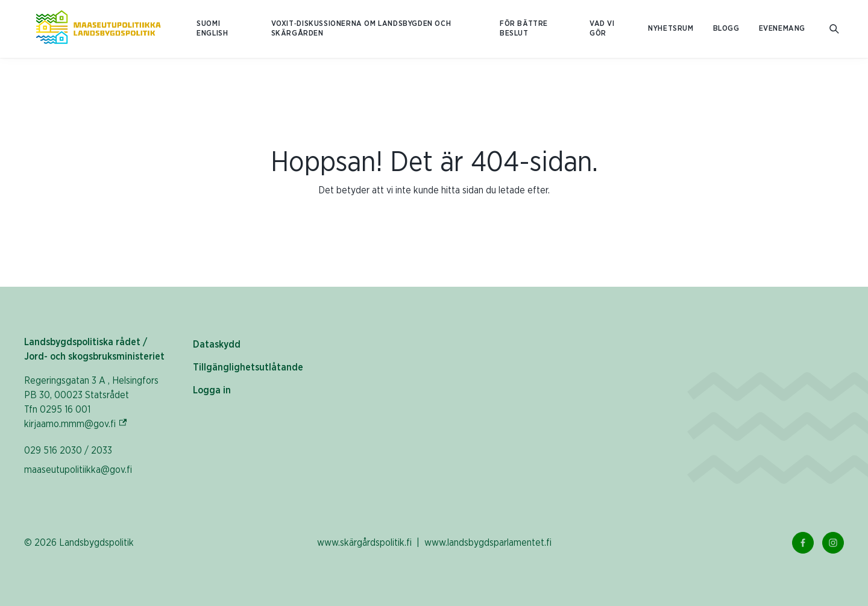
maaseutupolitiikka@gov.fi (78, 470)
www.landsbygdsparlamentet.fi (488, 543)
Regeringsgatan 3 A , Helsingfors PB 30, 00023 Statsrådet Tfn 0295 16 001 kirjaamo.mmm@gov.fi (91, 402)
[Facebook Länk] (803, 543)
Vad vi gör (602, 29)
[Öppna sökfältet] (834, 29)
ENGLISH (212, 33)
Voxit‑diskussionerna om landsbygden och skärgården (361, 29)
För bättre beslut (524, 29)
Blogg (726, 29)
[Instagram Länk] (833, 543)
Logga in (212, 390)
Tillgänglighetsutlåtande (248, 367)
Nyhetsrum (671, 29)
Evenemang (782, 29)
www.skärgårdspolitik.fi (364, 543)
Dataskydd (217, 345)
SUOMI (208, 24)
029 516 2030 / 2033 (68, 451)
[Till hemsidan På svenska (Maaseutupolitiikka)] (98, 29)
